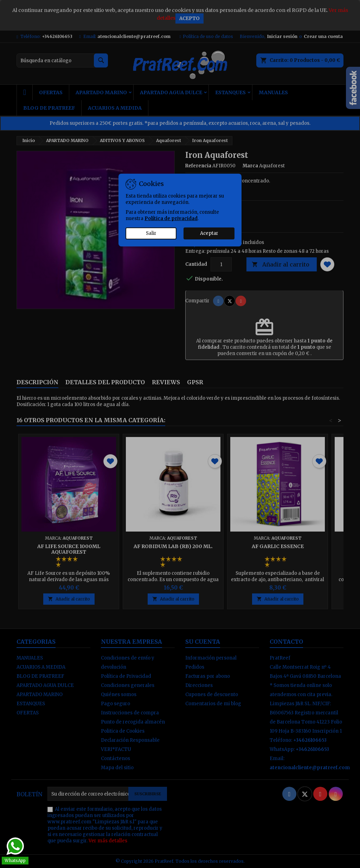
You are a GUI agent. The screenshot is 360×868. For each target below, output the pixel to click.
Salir (151, 233)
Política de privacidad (171, 218)
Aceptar (209, 233)
